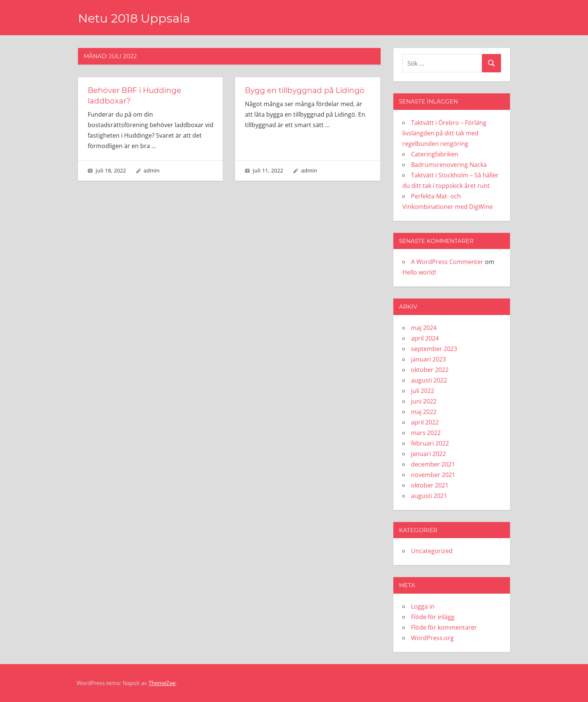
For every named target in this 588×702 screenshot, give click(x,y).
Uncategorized (432, 551)
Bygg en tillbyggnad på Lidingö (305, 90)
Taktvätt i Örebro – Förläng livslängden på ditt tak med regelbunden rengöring (444, 133)
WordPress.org (432, 638)
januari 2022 (428, 454)
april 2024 (425, 338)
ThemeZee (162, 683)
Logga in (423, 606)
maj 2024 (424, 328)
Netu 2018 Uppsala (134, 18)
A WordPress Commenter (447, 262)
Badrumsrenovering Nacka (449, 165)
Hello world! (419, 272)
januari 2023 (428, 359)
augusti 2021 (429, 496)
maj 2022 (424, 412)
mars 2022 (426, 433)
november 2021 (433, 475)
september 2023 (434, 349)
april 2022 (425, 422)
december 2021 (433, 464)
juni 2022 (424, 401)
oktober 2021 (430, 485)
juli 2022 (423, 391)
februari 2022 (430, 443)
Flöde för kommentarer (444, 627)
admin (152, 170)
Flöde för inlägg (433, 617)
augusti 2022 (429, 380)
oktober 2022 (430, 370)
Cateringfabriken (435, 154)
